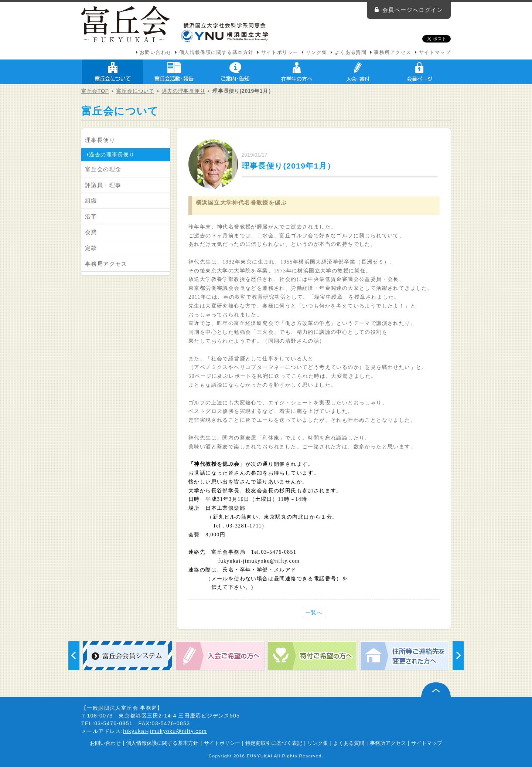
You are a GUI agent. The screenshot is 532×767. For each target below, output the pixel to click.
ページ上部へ (436, 690)
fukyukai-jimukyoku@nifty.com (165, 731)
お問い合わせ (156, 52)
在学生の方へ (297, 72)
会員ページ (419, 72)
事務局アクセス (106, 264)
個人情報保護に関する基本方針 (216, 52)
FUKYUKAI (260, 756)
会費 (91, 232)
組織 (91, 201)
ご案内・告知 (235, 72)
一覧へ (314, 612)
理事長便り (100, 140)
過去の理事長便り (184, 91)
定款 (91, 248)
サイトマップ (435, 52)
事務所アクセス (393, 52)
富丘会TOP (95, 91)
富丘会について (113, 72)
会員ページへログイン (413, 10)
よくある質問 (351, 52)
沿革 (91, 216)
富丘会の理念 (103, 169)
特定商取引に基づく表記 (274, 743)
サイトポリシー (280, 52)
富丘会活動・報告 (174, 72)
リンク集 (317, 52)
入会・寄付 (358, 72)
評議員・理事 (103, 185)
